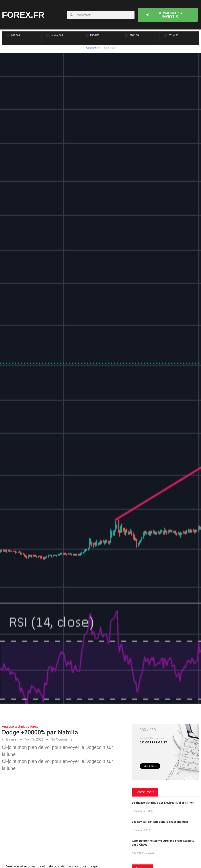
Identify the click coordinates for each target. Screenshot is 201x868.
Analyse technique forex (20, 727)
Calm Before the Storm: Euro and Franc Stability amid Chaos (163, 843)
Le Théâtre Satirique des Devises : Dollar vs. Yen (163, 802)
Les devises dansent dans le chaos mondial (160, 822)
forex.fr (23, 15)
